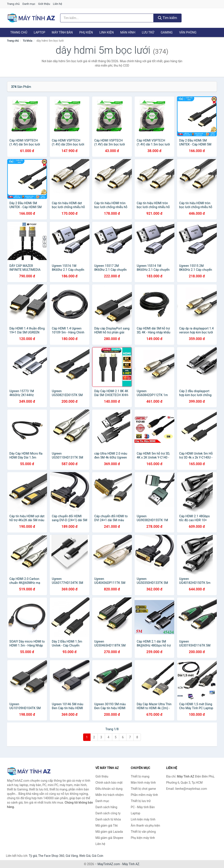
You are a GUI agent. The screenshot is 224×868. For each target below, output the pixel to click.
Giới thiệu (44, 4)
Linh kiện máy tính (143, 819)
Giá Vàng (72, 856)
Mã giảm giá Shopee (109, 838)
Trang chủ (13, 4)
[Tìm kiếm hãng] (107, 18)
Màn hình (128, 32)
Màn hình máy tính (143, 783)
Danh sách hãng (106, 807)
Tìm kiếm (168, 18)
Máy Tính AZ (131, 864)
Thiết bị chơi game (143, 789)
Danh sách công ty (108, 813)
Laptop (39, 32)
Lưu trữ (148, 32)
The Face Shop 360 (51, 856)
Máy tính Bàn (62, 32)
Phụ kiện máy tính (143, 838)
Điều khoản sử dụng (109, 789)
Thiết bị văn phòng (143, 832)
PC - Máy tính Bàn (143, 807)
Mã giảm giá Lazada (109, 832)
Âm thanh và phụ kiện (145, 825)
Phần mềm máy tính (144, 795)
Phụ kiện (86, 32)
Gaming (167, 32)
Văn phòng (188, 32)
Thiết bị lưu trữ (141, 801)
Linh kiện (106, 32)
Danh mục (29, 4)
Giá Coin (98, 856)
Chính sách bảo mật (109, 783)
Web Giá (85, 856)
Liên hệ (58, 4)
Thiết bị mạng (140, 776)
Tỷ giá (33, 856)
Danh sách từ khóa (108, 819)
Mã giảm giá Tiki (107, 825)
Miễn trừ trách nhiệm (109, 795)
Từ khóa (27, 41)
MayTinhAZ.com (109, 864)
